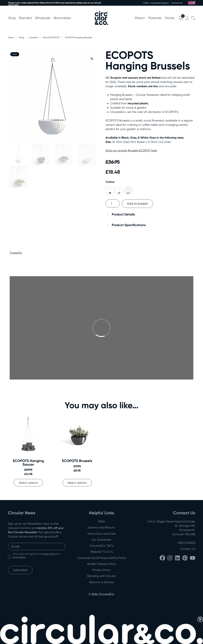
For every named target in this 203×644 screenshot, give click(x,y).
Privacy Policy (19, 557)
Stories (170, 18)
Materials (155, 18)
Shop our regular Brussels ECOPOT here (131, 150)
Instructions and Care (102, 534)
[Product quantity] (113, 203)
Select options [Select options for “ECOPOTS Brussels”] (77, 483)
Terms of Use (49, 554)
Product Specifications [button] (129, 225)
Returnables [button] (62, 18)
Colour (110, 182)
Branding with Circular (102, 576)
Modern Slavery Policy (102, 564)
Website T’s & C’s (101, 552)
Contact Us (177, 3)
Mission (140, 18)
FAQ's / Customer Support (156, 3)
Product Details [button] (123, 214)
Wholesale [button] (43, 18)
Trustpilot (16, 253)
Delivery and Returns (101, 527)
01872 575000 (186, 543)
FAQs (101, 521)
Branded (25, 18)
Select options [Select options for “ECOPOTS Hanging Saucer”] (28, 483)
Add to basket (138, 204)
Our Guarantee (101, 540)
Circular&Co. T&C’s (101, 546)
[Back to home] (102, 18)
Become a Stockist (102, 582)
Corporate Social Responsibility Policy (102, 558)
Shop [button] (12, 18)
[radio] (110, 191)
